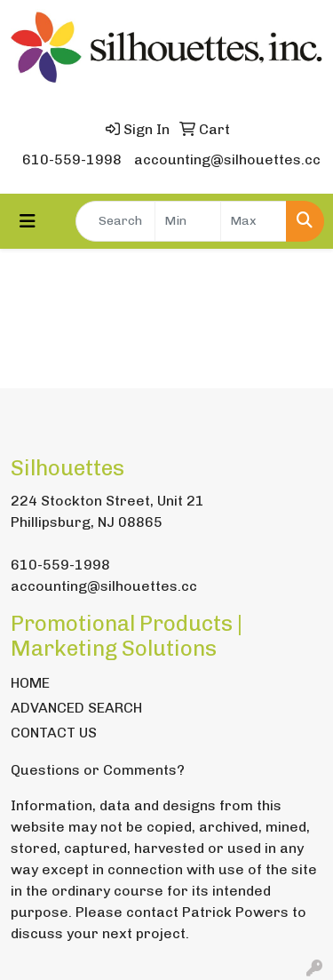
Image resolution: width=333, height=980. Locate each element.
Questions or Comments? (98, 770)
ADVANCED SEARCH (76, 708)
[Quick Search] (115, 221)
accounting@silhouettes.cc (227, 159)
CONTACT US (54, 733)
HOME (30, 683)
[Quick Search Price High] (254, 221)
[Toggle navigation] (28, 221)
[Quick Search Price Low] (188, 221)
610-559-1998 (72, 159)
